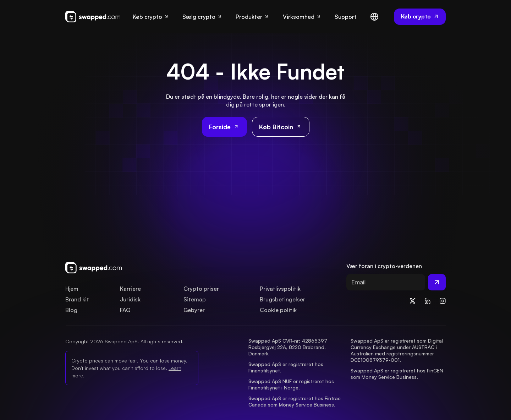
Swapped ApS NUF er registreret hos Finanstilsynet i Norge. (292, 384)
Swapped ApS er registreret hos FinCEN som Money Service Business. (398, 374)
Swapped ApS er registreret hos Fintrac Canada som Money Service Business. (295, 401)
